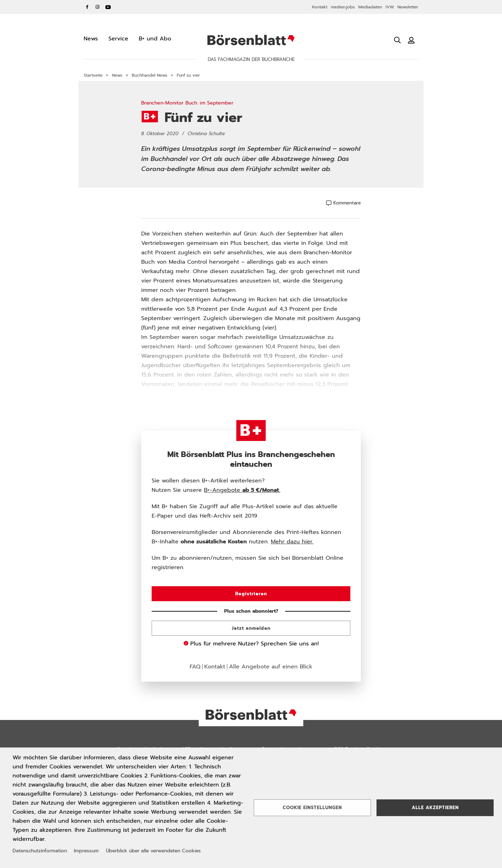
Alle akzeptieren (435, 808)
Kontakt (320, 7)
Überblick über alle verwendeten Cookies (153, 851)
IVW (390, 7)
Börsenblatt (251, 40)
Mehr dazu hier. (292, 542)
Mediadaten (370, 7)
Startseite (93, 75)
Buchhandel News (150, 75)
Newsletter (408, 7)
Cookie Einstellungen (312, 808)
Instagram (98, 7)
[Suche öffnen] (397, 40)
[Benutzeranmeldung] (411, 40)
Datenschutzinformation (40, 851)
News (117, 75)
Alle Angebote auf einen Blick (271, 667)
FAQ (195, 667)
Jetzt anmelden (251, 628)
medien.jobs (343, 7)
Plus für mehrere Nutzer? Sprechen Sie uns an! (251, 644)
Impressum (86, 851)
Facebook (87, 7)
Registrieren (251, 594)
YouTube (108, 7)
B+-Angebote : (242, 490)
